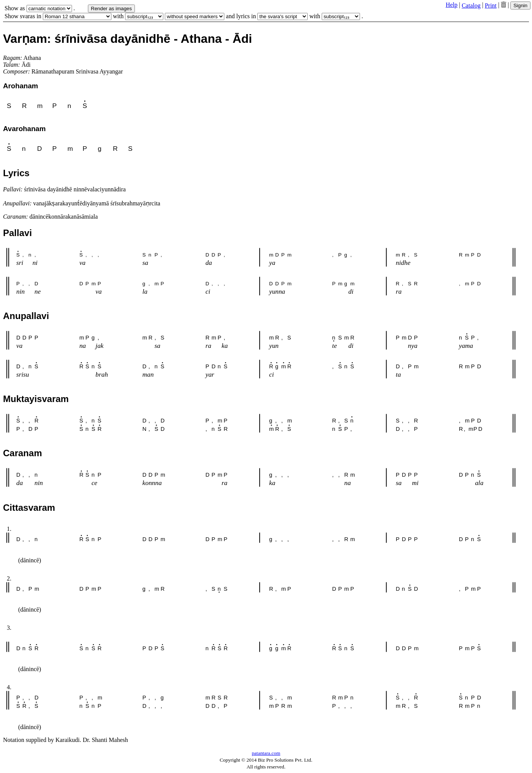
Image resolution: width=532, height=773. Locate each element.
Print (491, 5)
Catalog (471, 5)
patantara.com (266, 753)
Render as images (111, 9)
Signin (520, 5)
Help (451, 5)
